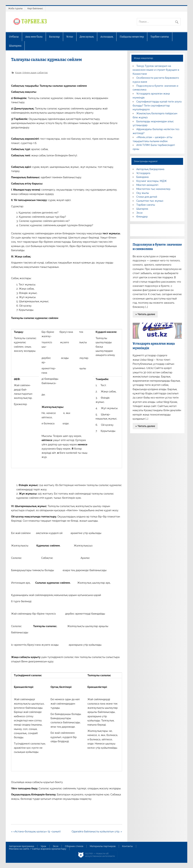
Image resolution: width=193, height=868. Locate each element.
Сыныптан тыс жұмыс (150, 201)
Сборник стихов (74, 846)
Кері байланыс (35, 8)
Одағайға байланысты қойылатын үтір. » (97, 832)
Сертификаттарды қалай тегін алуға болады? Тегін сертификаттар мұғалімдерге (157, 106)
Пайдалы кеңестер (132, 37)
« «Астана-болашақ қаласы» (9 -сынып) (36, 832)
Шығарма (15, 46)
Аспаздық (107, 37)
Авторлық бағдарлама (150, 169)
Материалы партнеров (103, 846)
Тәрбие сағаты (160, 37)
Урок (43, 846)
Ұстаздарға (143, 173)
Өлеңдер (142, 217)
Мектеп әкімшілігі (147, 185)
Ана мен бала (34, 37)
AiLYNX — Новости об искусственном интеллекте (100, 855)
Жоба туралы (15, 8)
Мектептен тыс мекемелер (153, 189)
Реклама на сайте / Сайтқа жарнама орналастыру (38, 849)
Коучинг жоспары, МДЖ (152, 181)
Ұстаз (70, 37)
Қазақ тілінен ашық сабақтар (31, 72)
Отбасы (14, 37)
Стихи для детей (147, 197)
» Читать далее (145, 314)
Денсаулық (87, 37)
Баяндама (142, 177)
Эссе (139, 213)
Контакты (127, 846)
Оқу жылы (143, 193)
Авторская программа (22, 846)
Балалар (54, 37)
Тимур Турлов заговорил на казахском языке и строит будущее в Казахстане (156, 70)
